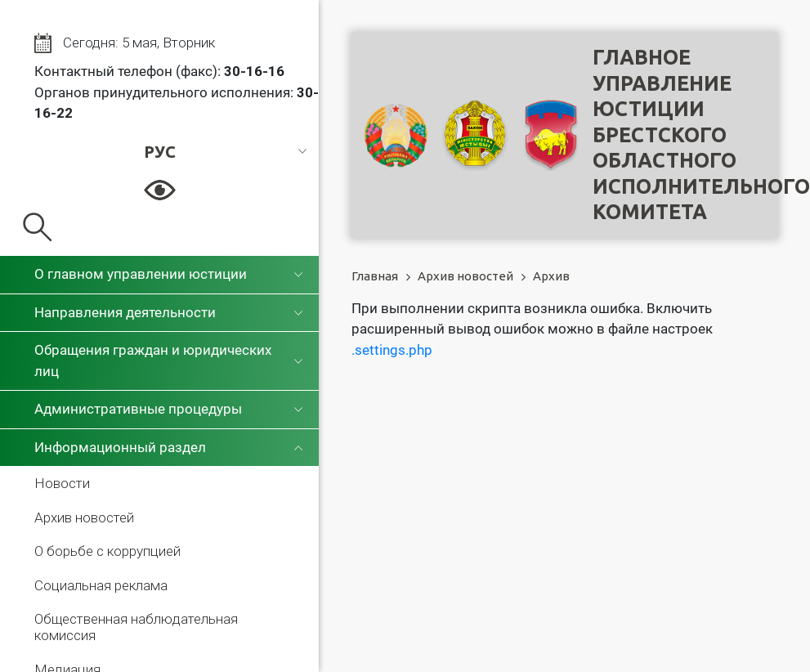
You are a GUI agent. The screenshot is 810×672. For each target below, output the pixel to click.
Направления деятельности (125, 312)
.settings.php (392, 350)
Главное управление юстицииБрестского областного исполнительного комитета (701, 134)
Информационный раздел (120, 447)
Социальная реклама (101, 585)
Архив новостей (84, 517)
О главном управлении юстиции (141, 274)
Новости (62, 483)
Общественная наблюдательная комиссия (136, 627)
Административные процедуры (138, 409)
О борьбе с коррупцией (107, 551)
